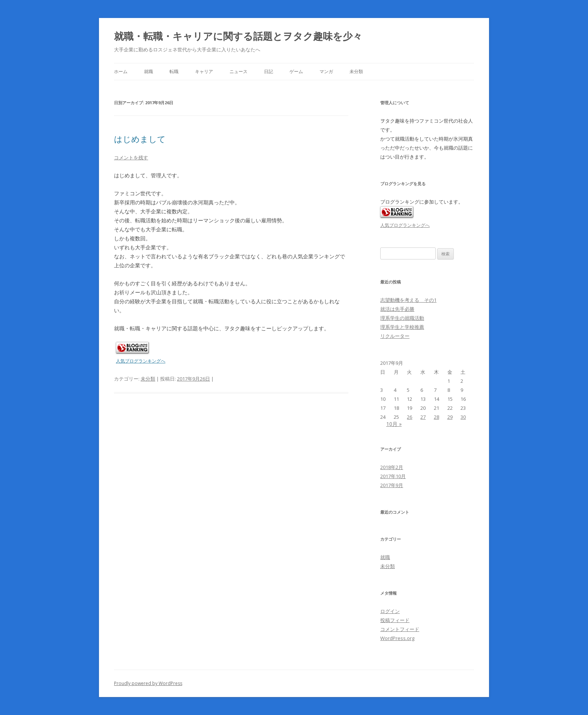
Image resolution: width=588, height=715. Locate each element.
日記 (268, 71)
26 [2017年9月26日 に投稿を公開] (409, 417)
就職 (148, 71)
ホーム (121, 71)
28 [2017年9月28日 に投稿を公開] (436, 417)
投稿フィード (395, 620)
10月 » (394, 424)
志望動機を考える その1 (408, 300)
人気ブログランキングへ (141, 361)
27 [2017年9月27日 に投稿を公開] (423, 417)
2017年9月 (392, 485)
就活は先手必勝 (397, 309)
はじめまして (140, 139)
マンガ (326, 71)
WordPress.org (397, 638)
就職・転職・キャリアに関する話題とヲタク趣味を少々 (238, 36)
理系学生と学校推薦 (402, 327)
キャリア (204, 71)
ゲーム (296, 71)
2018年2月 (392, 467)
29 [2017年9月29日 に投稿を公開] (450, 417)
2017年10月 (393, 476)
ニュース (238, 71)
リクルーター (395, 336)
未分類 (356, 71)
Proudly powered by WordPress (148, 683)
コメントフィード (400, 629)
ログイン (390, 611)
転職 (174, 71)
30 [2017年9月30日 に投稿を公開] (463, 417)
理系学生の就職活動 (402, 318)
